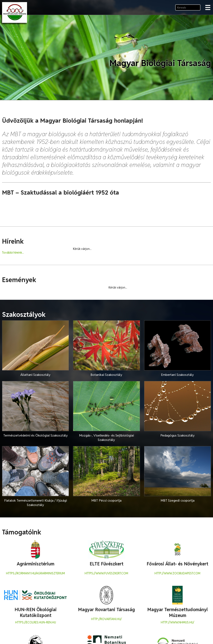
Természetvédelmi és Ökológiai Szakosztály (36, 435)
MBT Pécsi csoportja (106, 500)
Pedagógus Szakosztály (178, 435)
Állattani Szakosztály (35, 375)
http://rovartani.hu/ (106, 619)
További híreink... (13, 253)
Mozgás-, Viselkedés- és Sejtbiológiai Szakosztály (106, 438)
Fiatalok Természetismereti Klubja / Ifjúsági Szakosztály (36, 503)
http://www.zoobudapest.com (177, 573)
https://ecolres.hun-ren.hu (36, 622)
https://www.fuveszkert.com (106, 573)
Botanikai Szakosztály (106, 375)
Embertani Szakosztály (177, 375)
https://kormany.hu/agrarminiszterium (35, 573)
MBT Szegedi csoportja (178, 500)
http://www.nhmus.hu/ (177, 622)
